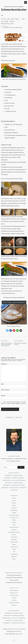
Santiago (17, 344)
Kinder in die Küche (14, 527)
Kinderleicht (8, 344)
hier (20, 461)
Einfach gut (14, 508)
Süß (14, 552)
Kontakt (14, 598)
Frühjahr (14, 513)
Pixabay (19, 326)
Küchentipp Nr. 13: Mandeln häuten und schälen (14, 485)
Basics (14, 500)
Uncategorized (14, 554)
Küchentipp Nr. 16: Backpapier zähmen (14, 475)
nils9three (13, 326)
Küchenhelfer (14, 537)
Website (3, 396)
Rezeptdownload (11, 60)
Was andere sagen (14, 595)
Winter (14, 559)
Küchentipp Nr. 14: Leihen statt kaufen (14, 483)
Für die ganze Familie (14, 515)
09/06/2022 (5, 26)
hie (14, 293)
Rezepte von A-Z (14, 593)
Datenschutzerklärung (14, 603)
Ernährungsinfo (14, 510)
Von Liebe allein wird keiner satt (14, 575)
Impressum (14, 605)
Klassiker (14, 535)
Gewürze (14, 522)
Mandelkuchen (18, 343)
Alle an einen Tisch (14, 580)
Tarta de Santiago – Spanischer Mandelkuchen (14, 302)
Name (2, 384)
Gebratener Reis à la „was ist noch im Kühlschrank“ (14, 480)
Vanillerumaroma (11, 95)
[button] (7, 330)
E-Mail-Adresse (5, 390)
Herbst (14, 525)
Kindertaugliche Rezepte (14, 532)
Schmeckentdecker (14, 590)
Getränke (14, 520)
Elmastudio (20, 634)
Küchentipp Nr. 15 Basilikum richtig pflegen (14, 478)
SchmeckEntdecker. (11, 629)
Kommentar (4, 364)
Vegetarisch (14, 557)
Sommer (14, 549)
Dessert (14, 505)
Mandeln (24, 343)
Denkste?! (14, 503)
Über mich (14, 600)
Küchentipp (14, 540)
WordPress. (19, 631)
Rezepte (14, 544)
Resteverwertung (14, 542)
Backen (3, 343)
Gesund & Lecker (14, 518)
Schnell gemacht (5, 346)
